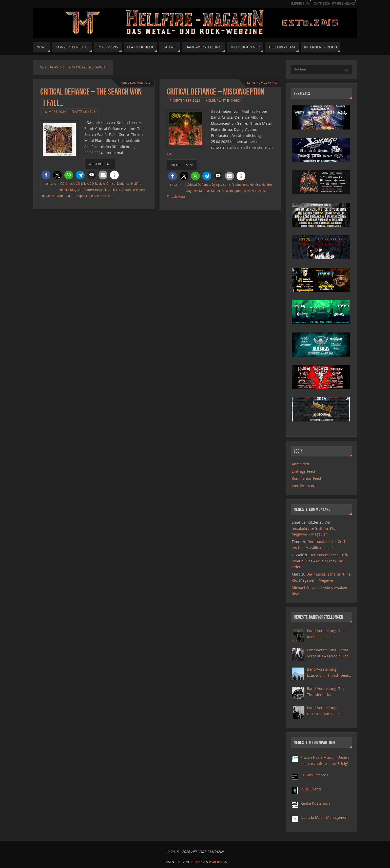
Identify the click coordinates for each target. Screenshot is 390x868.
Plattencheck (84, 112)
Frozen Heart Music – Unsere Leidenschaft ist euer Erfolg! (325, 760)
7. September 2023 (185, 100)
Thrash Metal (176, 196)
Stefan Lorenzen (133, 190)
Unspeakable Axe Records (93, 196)
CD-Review (97, 183)
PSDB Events (311, 789)
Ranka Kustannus (315, 803)
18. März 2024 (55, 112)
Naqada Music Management (325, 817)
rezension (262, 191)
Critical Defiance (118, 183)
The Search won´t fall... (57, 196)
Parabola (197, 862)
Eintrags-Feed (303, 471)
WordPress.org (304, 486)
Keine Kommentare (135, 83)
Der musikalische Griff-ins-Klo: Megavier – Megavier (314, 528)
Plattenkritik (112, 190)
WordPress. (218, 862)
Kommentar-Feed (306, 478)
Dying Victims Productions (230, 184)
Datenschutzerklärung (334, 4)
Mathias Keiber (210, 191)
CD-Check (67, 183)
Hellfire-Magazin (71, 190)
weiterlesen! (100, 164)
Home (210, 100)
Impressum (300, 4)
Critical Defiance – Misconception (216, 92)
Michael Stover (304, 588)
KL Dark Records (314, 775)
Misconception (232, 191)
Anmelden (300, 464)
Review (249, 191)
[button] (46, 175)
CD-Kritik (82, 183)
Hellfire (136, 183)
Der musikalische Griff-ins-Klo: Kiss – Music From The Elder (320, 561)
